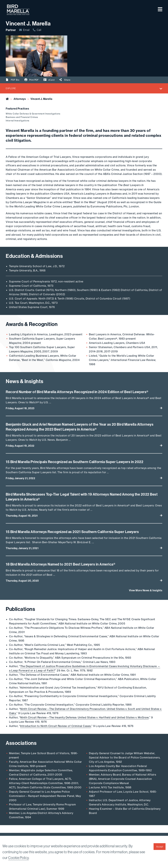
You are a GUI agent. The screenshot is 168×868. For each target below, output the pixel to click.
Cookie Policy (19, 858)
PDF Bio (13, 80)
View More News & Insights (146, 590)
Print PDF (31, 80)
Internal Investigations (18, 121)
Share (65, 80)
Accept (160, 847)
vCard (49, 80)
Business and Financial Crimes (22, 117)
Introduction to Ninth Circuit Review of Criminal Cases (56, 726)
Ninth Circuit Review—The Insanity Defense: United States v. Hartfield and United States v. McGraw (84, 717)
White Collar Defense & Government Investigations (33, 114)
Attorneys (20, 99)
